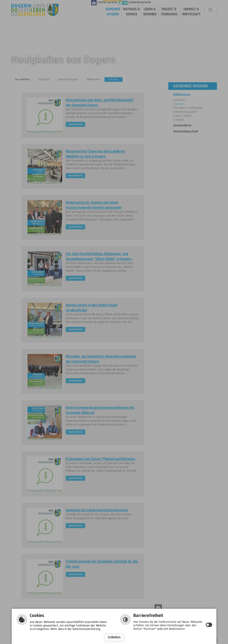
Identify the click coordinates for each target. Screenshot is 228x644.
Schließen (114, 637)
